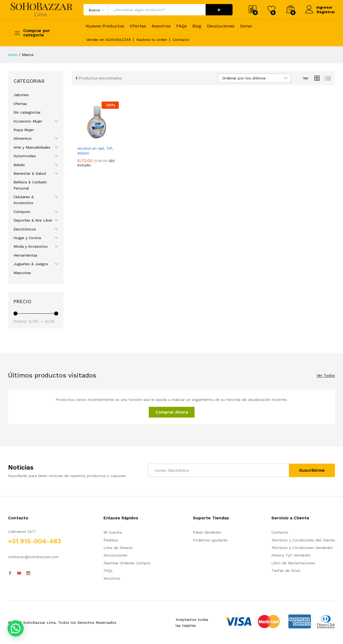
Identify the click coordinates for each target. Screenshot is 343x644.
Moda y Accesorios (31, 246)
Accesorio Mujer (28, 121)
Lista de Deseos (118, 548)
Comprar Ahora (172, 412)
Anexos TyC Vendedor (291, 555)
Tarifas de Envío (286, 570)
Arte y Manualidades (32, 147)
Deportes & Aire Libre (33, 220)
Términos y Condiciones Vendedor (302, 548)
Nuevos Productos (105, 26)
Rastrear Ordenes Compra (127, 563)
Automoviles (25, 156)
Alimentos (22, 138)
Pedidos (111, 540)
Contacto (181, 40)
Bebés (19, 165)
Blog (197, 26)
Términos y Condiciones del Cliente (303, 540)
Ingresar (319, 7)
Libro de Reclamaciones (293, 563)
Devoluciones (221, 26)
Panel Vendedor (207, 532)
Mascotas (22, 273)
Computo (22, 212)
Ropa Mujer (24, 130)
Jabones (21, 95)
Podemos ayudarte (210, 540)
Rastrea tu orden (152, 40)
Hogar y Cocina (27, 238)
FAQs (181, 26)
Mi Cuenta (112, 532)
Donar (246, 26)
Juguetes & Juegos (31, 264)
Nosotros (161, 26)
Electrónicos (25, 229)
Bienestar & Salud (30, 173)
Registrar (326, 12)
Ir (219, 10)
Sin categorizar (27, 112)
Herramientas (25, 255)
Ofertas (138, 26)
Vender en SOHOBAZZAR (109, 40)
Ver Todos (326, 375)
